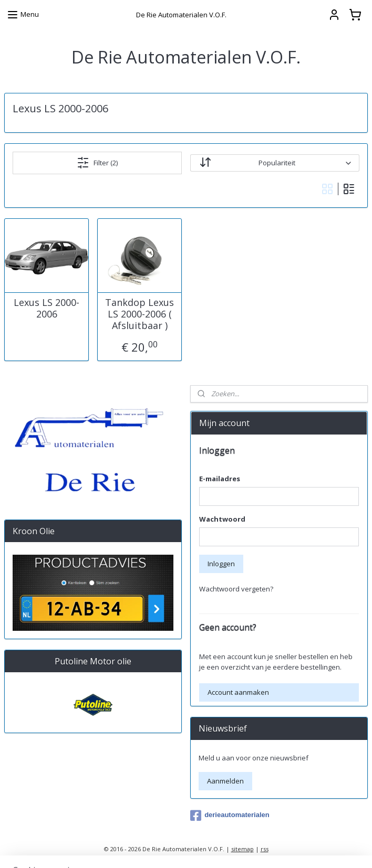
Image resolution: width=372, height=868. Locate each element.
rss (265, 849)
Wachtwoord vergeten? (236, 589)
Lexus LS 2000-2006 (47, 308)
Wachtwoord (222, 519)
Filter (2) (97, 163)
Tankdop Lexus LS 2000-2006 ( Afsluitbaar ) (139, 314)
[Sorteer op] (275, 163)
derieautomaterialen (230, 816)
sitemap (242, 849)
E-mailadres (220, 479)
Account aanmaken (238, 692)
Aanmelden (225, 781)
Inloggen (221, 564)
